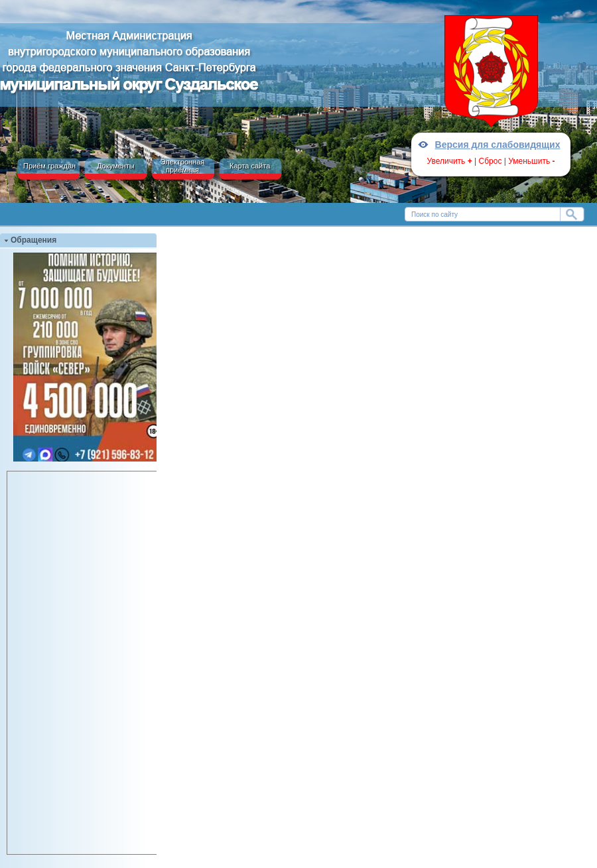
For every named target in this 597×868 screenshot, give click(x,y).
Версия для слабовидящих (498, 145)
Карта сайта (250, 166)
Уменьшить (531, 161)
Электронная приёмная (183, 166)
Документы (116, 166)
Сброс (491, 161)
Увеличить (449, 161)
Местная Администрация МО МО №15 (129, 65)
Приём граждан (49, 166)
